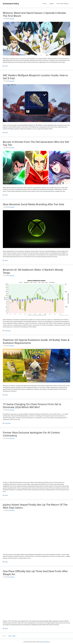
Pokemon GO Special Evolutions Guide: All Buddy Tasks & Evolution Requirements (36, 341)
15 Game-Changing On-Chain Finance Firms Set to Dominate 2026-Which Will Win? (32, 406)
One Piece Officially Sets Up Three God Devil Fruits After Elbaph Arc (35, 573)
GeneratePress (46, 642)
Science (45, 4)
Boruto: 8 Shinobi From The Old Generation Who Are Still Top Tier (36, 143)
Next (15, 636)
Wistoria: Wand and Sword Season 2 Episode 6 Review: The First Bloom (35, 14)
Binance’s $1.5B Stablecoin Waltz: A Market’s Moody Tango (33, 271)
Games (6, 66)
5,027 (10, 636)
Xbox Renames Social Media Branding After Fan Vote (33, 204)
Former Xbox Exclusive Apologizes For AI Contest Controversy (31, 434)
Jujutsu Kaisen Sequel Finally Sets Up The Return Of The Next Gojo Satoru (35, 506)
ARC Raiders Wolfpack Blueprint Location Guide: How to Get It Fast (35, 77)
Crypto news (7, 331)
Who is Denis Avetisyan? (63, 4)
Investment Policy (11, 4)
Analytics (52, 4)
